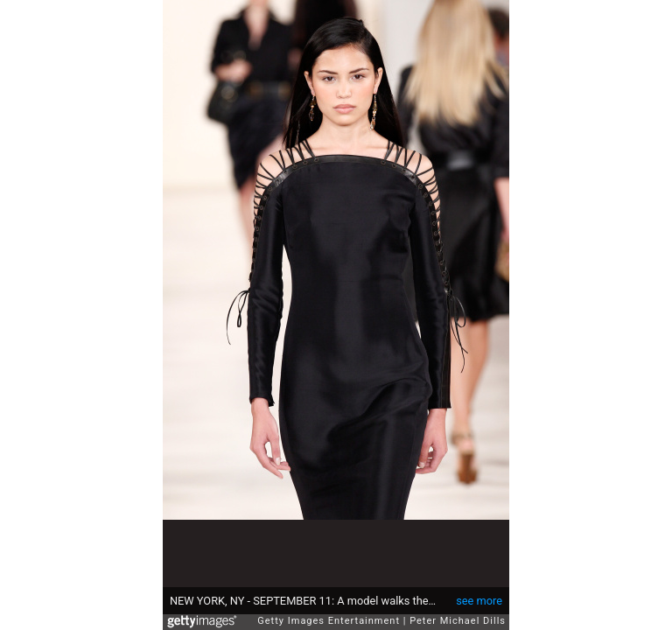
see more (479, 592)
